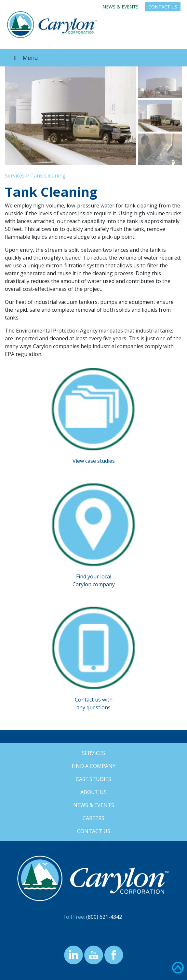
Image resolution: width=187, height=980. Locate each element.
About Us (93, 792)
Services (15, 176)
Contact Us (163, 7)
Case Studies (93, 779)
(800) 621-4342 (104, 917)
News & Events (120, 7)
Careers (93, 818)
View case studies (94, 461)
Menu (25, 58)
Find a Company (93, 766)
